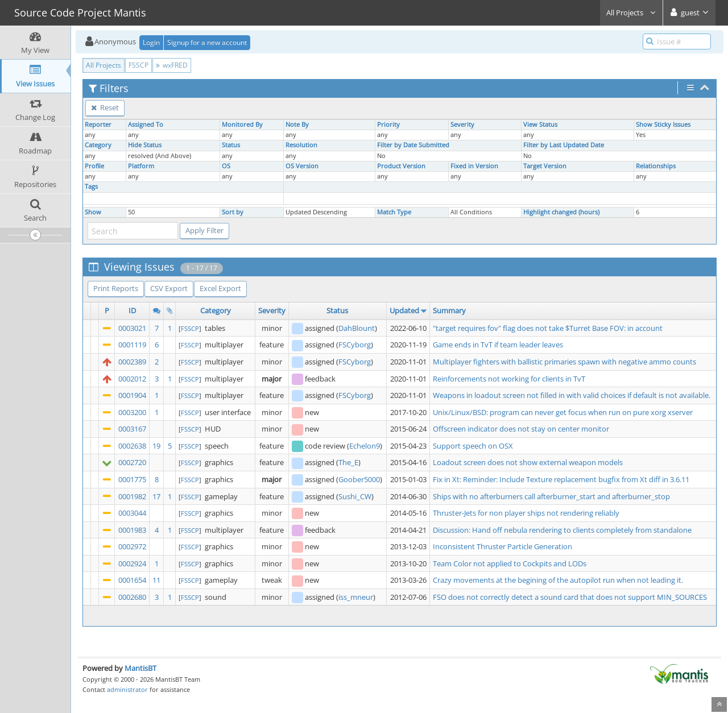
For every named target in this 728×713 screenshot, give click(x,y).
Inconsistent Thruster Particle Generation (502, 546)
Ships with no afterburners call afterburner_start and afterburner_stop (551, 496)
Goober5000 (359, 479)
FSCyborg (355, 345)
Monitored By (242, 125)
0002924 (132, 563)
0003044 (132, 513)
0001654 (132, 580)
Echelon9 (365, 446)
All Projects (631, 13)
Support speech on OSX (473, 446)
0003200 (132, 412)
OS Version (302, 166)
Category (98, 145)
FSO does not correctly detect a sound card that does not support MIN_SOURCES (570, 597)
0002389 (132, 362)
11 (156, 580)
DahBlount (357, 328)
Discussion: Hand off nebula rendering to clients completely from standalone (562, 530)
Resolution (301, 145)
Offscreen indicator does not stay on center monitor (521, 429)
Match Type (394, 212)
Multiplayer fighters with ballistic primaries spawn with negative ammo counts (564, 362)
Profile (94, 166)
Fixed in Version (474, 166)
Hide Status (145, 145)
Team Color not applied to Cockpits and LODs (510, 563)
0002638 (132, 446)
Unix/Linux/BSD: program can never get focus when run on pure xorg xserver (563, 412)
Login (151, 42)
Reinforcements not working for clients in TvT (509, 379)
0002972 (132, 546)
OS (226, 166)
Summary (449, 310)
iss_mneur (356, 597)
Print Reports (116, 288)
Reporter (98, 125)
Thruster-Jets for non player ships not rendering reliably (526, 513)
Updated (404, 310)
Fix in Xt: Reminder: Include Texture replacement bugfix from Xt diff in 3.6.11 (561, 479)
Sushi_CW (355, 496)
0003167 (132, 429)
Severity (462, 125)
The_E (348, 462)
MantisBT (140, 668)
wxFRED (172, 65)
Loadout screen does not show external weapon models (528, 462)
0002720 (132, 462)
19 (156, 446)
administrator (127, 689)
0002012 (132, 379)
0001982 (132, 496)
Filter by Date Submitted (413, 145)
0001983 (132, 530)
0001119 (132, 345)
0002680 (132, 597)
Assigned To (146, 125)
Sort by (233, 212)
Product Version (401, 166)
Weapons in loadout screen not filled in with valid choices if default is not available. (572, 395)
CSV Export (169, 288)
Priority (388, 125)
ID (132, 310)
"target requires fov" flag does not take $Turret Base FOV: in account (548, 328)
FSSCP (138, 65)
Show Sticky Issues (663, 125)
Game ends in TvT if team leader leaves (498, 345)
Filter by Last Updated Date (564, 145)
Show (93, 212)
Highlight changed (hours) (561, 212)
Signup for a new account (207, 42)
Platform (141, 166)
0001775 (132, 479)
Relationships (656, 166)
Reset (105, 107)
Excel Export (220, 288)
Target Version (545, 166)
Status (231, 145)
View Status (540, 125)
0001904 (132, 395)
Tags (91, 186)
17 (156, 496)
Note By (297, 125)
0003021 (132, 328)
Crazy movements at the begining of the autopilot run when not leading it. (558, 580)
